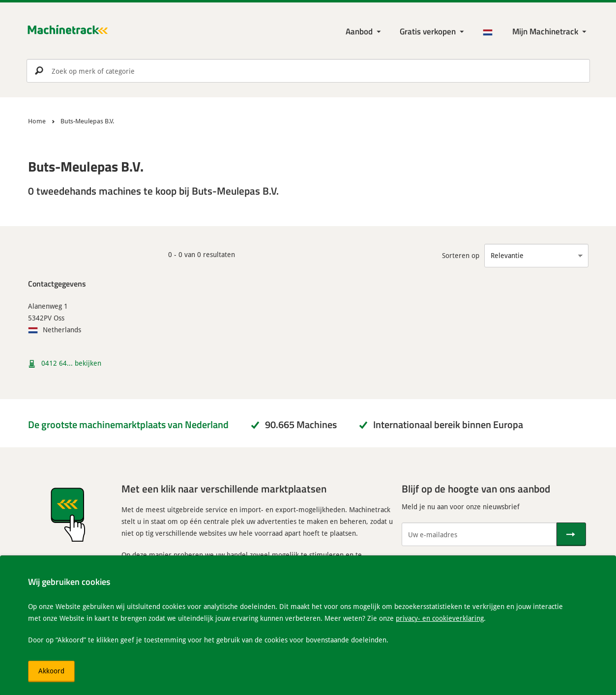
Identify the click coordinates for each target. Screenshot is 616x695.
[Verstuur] (571, 534)
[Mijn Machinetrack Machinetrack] (550, 32)
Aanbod (359, 31)
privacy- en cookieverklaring (440, 618)
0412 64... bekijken (71, 363)
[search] (308, 71)
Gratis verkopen (428, 31)
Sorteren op (461, 255)
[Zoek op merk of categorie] (308, 71)
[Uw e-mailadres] (479, 534)
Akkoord (51, 671)
